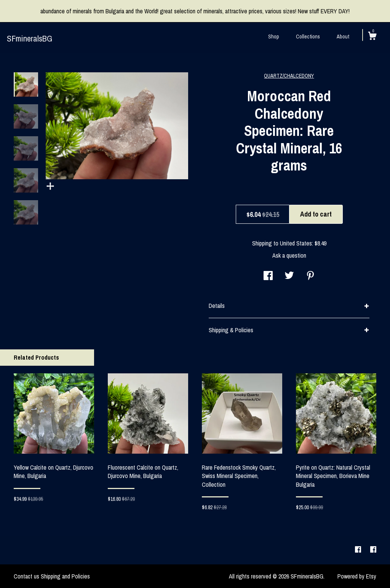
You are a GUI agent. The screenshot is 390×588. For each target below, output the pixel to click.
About (343, 37)
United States (296, 243)
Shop (274, 37)
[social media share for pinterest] (310, 276)
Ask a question (289, 255)
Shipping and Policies (65, 576)
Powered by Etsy (357, 576)
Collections (308, 37)
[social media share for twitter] (289, 276)
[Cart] (372, 37)
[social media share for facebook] (268, 276)
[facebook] (359, 550)
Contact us (26, 576)
